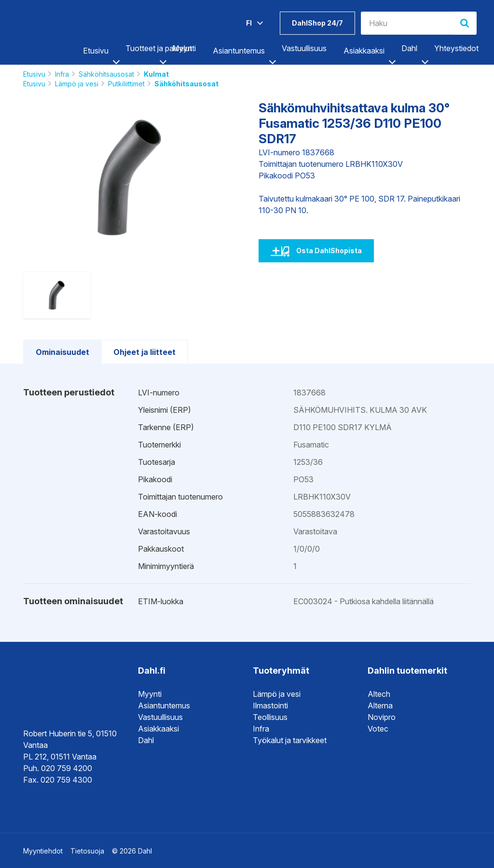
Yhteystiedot (456, 48)
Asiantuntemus (239, 51)
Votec (378, 729)
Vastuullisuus (304, 48)
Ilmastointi (270, 705)
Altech (379, 694)
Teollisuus (270, 717)
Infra (62, 74)
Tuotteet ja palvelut (159, 48)
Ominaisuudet (62, 352)
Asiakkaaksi (364, 51)
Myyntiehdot (43, 851)
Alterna (380, 705)
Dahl (409, 48)
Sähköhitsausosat (106, 74)
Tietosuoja (87, 851)
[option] (129, 177)
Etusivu (96, 51)
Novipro (382, 717)
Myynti (184, 48)
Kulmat (156, 74)
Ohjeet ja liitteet (144, 352)
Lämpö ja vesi (77, 84)
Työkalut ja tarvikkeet (290, 740)
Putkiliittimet (126, 84)
